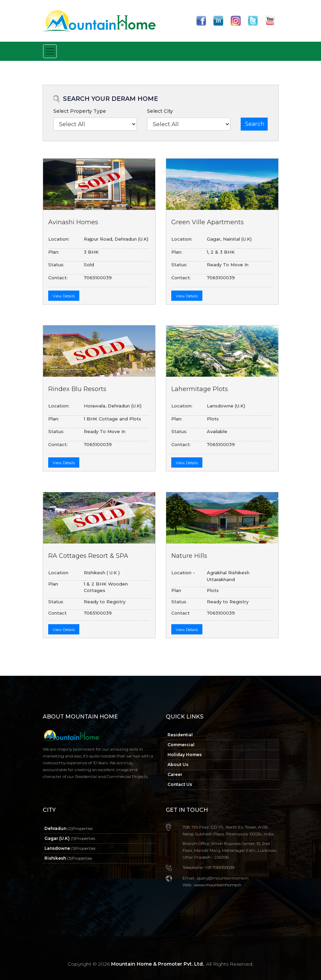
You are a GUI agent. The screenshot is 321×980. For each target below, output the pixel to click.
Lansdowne (70, 848)
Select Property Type (80, 111)
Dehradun (69, 828)
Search (255, 124)
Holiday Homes (185, 755)
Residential (180, 735)
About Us (178, 764)
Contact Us (180, 784)
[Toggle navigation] (50, 51)
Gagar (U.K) (70, 838)
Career (175, 774)
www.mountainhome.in (217, 885)
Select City (160, 111)
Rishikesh (68, 858)
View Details (64, 296)
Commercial (181, 745)
